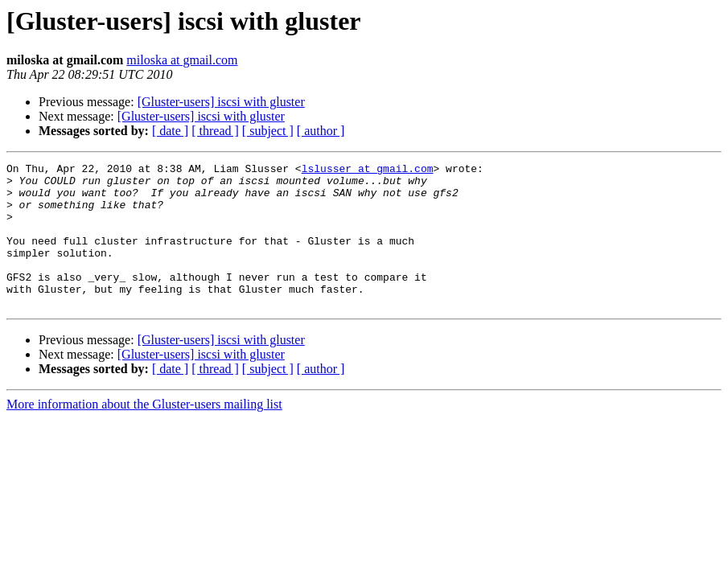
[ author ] (321, 131)
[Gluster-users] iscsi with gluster (221, 102)
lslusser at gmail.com (368, 170)
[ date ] (170, 131)
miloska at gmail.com (182, 60)
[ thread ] (215, 131)
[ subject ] (268, 131)
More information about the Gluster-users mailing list (144, 433)
